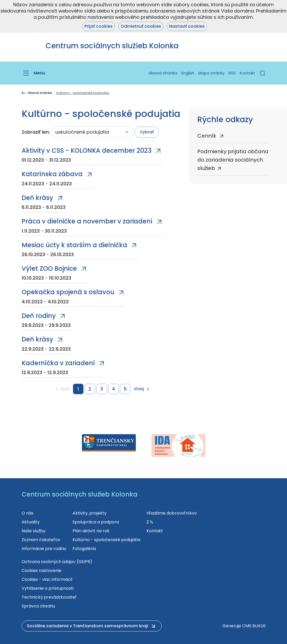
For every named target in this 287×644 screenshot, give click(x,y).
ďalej (139, 389)
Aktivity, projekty (90, 513)
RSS (232, 73)
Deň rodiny (39, 316)
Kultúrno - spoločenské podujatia (106, 540)
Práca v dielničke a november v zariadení (87, 221)
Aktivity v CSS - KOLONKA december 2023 (87, 150)
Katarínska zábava (52, 174)
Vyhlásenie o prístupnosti (48, 588)
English (188, 73)
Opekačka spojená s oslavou (68, 292)
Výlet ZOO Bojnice (49, 268)
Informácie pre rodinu (44, 549)
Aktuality (31, 522)
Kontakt (248, 73)
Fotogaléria (84, 549)
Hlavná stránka (163, 73)
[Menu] (33, 73)
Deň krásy (37, 198)
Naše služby (33, 531)
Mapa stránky (211, 73)
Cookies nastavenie (42, 571)
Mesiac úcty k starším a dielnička (74, 245)
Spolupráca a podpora (96, 522)
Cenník (207, 136)
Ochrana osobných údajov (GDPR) (57, 562)
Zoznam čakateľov (41, 540)
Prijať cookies (99, 26)
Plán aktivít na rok (91, 531)
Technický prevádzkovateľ (49, 597)
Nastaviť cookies (187, 26)
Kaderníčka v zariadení (58, 363)
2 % (150, 522)
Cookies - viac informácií (47, 579)
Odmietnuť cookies (141, 26)
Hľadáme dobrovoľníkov (172, 513)
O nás (28, 513)
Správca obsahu (38, 606)
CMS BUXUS (254, 626)
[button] (262, 73)
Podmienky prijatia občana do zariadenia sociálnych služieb (233, 160)
